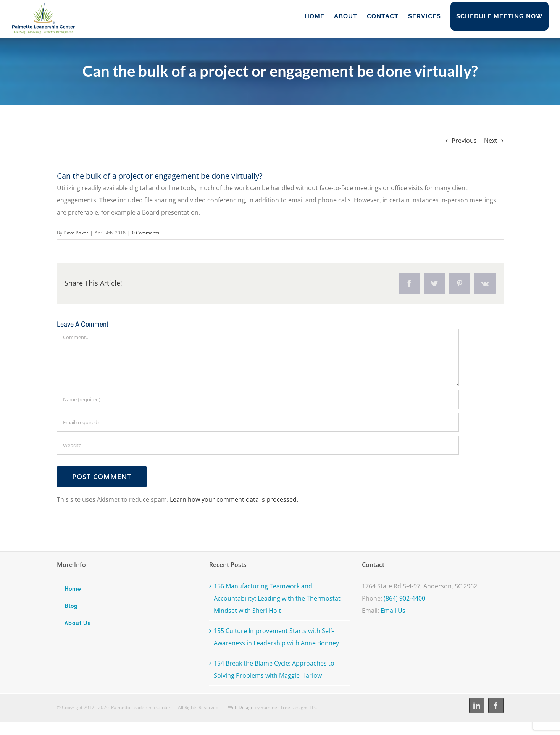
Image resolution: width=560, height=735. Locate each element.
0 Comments (146, 233)
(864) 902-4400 (404, 598)
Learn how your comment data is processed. (234, 499)
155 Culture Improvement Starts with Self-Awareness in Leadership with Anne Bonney (276, 637)
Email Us (393, 611)
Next (491, 141)
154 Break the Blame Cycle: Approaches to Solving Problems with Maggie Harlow (274, 669)
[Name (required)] (258, 399)
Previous (464, 141)
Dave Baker (76, 233)
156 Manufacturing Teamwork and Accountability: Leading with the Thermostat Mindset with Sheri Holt (277, 598)
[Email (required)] (258, 422)
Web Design (241, 707)
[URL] (258, 445)
